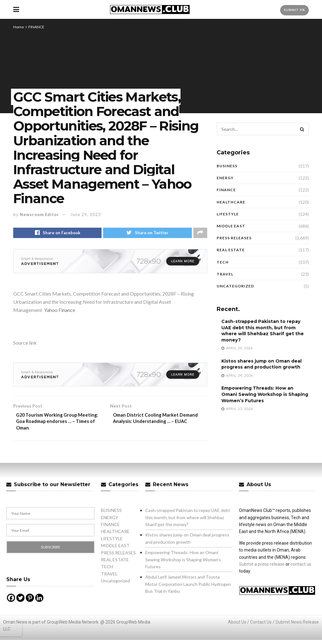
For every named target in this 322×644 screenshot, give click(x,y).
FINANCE (36, 27)
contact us (301, 568)
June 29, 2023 (86, 214)
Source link (25, 344)
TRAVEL (225, 274)
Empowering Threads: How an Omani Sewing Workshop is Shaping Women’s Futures (265, 394)
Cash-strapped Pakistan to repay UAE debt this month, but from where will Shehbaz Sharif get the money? (263, 331)
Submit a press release (262, 568)
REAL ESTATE (231, 250)
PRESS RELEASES (234, 238)
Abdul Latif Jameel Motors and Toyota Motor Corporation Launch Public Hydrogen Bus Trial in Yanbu (188, 588)
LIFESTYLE (228, 214)
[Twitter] (20, 602)
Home (19, 27)
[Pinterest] (30, 602)
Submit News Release (297, 626)
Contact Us (261, 626)
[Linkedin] (39, 602)
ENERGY (225, 178)
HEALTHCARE (231, 202)
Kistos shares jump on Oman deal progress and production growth (261, 364)
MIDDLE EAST (231, 226)
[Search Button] (303, 129)
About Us (237, 626)
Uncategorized (235, 286)
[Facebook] (11, 602)
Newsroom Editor (39, 214)
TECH (223, 262)
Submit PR (294, 10)
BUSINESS (227, 166)
